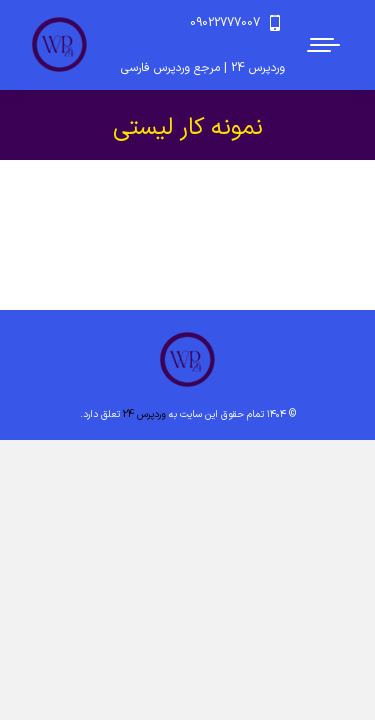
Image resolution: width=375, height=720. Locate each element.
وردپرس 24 (144, 414)
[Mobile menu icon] (325, 45)
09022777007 (237, 23)
